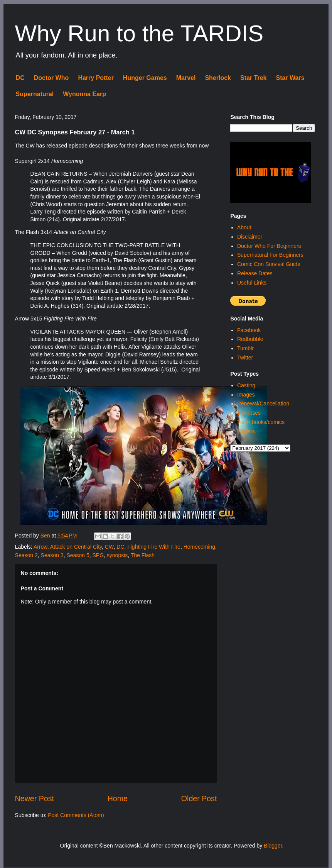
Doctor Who (51, 78)
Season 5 (78, 555)
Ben (46, 536)
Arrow (40, 547)
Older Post (199, 798)
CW (109, 547)
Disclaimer (250, 237)
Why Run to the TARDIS (139, 33)
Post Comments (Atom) (76, 815)
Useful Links (252, 283)
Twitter (245, 358)
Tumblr (245, 348)
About (244, 227)
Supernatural (35, 94)
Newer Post (35, 798)
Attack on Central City (76, 547)
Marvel (186, 78)
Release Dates (255, 273)
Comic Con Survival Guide (269, 264)
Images (246, 395)
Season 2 (26, 555)
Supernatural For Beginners (270, 255)
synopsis (117, 555)
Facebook (249, 330)
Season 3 (52, 555)
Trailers (246, 431)
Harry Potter (96, 78)
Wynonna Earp (84, 94)
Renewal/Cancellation (263, 403)
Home (118, 798)
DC (20, 78)
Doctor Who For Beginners (269, 246)
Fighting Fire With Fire (154, 547)
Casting (246, 385)
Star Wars (290, 78)
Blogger (273, 846)
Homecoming (199, 547)
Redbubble (250, 339)
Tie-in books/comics (261, 422)
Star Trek (253, 78)
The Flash (143, 555)
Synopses (249, 413)
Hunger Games (145, 78)
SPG (98, 555)
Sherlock (218, 78)
